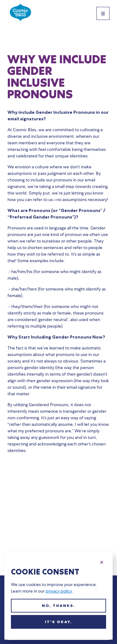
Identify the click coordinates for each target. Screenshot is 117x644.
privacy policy (59, 591)
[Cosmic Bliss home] (20, 13)
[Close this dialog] (102, 561)
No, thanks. (58, 606)
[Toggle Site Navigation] (103, 13)
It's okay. (58, 622)
